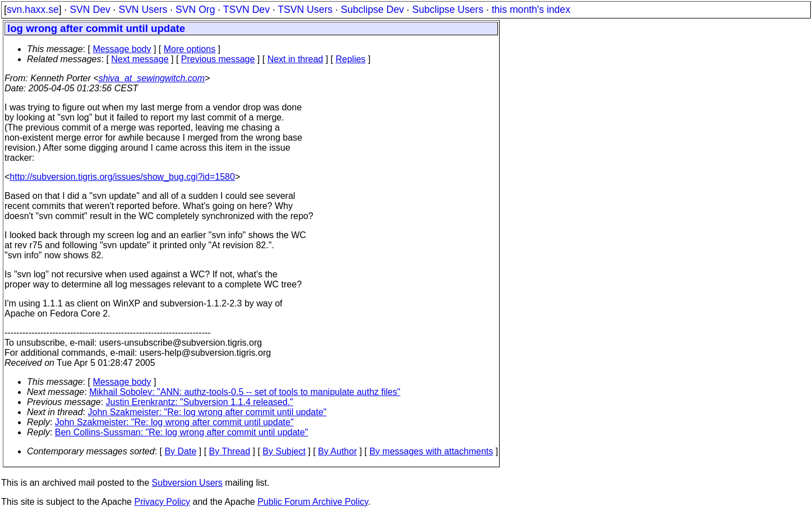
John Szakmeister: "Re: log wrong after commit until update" (207, 412)
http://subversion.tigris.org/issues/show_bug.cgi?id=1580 (122, 177)
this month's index (531, 10)
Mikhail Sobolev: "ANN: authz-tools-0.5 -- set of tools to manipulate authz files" (245, 392)
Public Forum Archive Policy (313, 502)
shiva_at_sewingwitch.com (152, 78)
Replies (351, 59)
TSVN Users (305, 10)
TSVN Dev (246, 10)
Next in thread (296, 59)
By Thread (230, 451)
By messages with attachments (432, 451)
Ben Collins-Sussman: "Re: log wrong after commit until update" (182, 432)
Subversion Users (187, 483)
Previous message (218, 59)
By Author (337, 451)
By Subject (284, 451)
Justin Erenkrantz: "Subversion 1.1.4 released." (200, 402)
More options (190, 49)
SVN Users (143, 10)
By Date (180, 451)
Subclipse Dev (372, 10)
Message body (122, 49)
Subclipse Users (448, 10)
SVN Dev (90, 10)
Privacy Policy (162, 502)
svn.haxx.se (33, 10)
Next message (140, 59)
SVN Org (195, 10)
